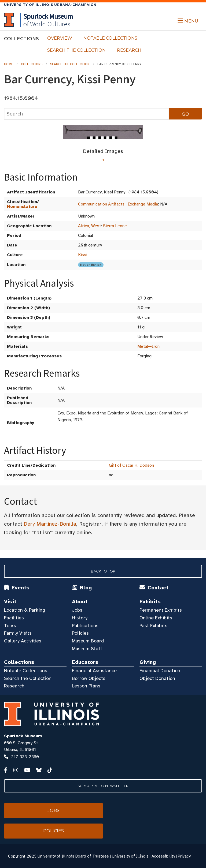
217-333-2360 (25, 757)
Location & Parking (25, 610)
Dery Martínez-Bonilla (50, 524)
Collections (32, 64)
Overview (60, 38)
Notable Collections (110, 38)
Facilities (14, 618)
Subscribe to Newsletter (103, 786)
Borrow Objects (89, 678)
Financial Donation (160, 671)
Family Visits (18, 633)
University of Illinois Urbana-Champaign (50, 5)
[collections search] (87, 114)
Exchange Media (143, 204)
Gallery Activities (23, 641)
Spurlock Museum (23, 736)
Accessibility (163, 856)
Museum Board (88, 641)
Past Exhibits (153, 626)
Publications (85, 626)
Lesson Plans (86, 686)
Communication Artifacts (101, 204)
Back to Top (103, 571)
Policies (80, 633)
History (80, 618)
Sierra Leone (115, 226)
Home (9, 64)
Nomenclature (22, 207)
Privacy (184, 856)
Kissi (83, 255)
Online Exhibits (156, 618)
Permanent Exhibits (161, 610)
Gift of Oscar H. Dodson (131, 465)
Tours (10, 626)
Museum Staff (87, 649)
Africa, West (89, 226)
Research (129, 50)
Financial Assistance (94, 671)
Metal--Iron (148, 346)
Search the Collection (76, 50)
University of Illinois (130, 856)
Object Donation (157, 678)
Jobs (77, 610)
